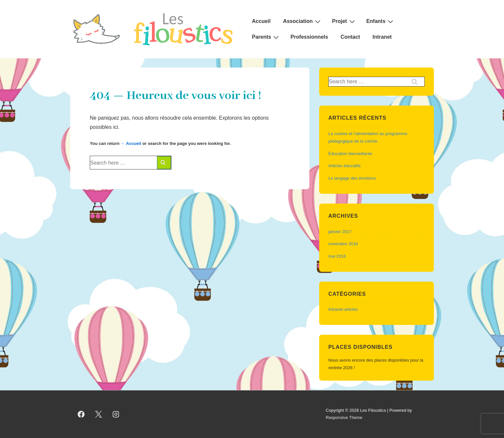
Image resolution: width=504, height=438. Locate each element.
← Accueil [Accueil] (131, 143)
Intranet (382, 37)
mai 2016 (337, 256)
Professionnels (309, 37)
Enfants (381, 21)
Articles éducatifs (344, 166)
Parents (266, 37)
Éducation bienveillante (350, 154)
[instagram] (116, 414)
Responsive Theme (344, 418)
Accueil (261, 21)
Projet (344, 21)
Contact (350, 37)
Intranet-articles (343, 309)
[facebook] (81, 414)
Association (303, 21)
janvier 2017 (340, 232)
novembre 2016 (343, 244)
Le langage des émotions (352, 178)
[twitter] (99, 414)
